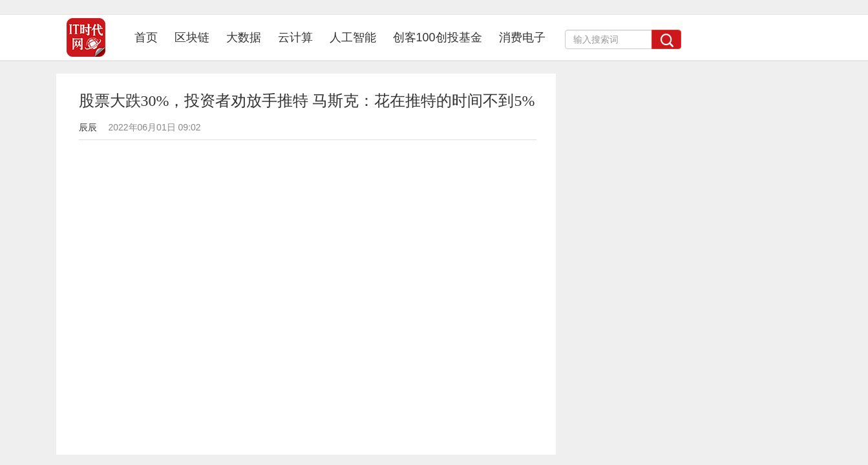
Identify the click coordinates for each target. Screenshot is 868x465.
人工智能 (353, 37)
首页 (150, 37)
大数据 (244, 37)
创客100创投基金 (438, 37)
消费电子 (522, 37)
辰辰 (88, 127)
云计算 (295, 37)
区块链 (192, 37)
